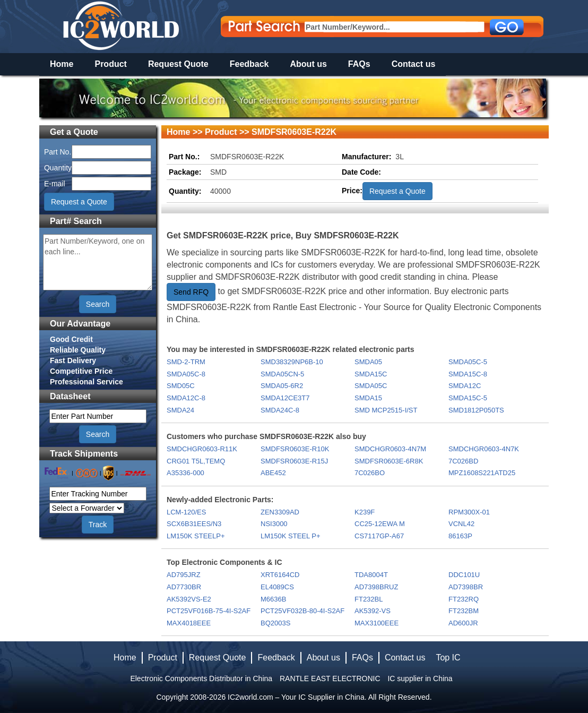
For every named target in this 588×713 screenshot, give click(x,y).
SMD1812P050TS (476, 410)
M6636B (273, 599)
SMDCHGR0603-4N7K (484, 449)
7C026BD (463, 461)
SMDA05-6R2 (282, 386)
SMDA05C (371, 386)
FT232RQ (464, 599)
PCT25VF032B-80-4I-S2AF (302, 611)
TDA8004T (371, 575)
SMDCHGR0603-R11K (202, 449)
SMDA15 (368, 398)
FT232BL (369, 599)
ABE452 (273, 473)
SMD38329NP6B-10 (292, 362)
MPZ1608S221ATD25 (482, 473)
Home (62, 64)
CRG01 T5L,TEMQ (196, 461)
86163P (460, 536)
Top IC (448, 658)
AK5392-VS (373, 611)
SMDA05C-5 (468, 362)
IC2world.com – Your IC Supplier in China (296, 697)
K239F (365, 512)
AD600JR (463, 623)
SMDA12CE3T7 (285, 398)
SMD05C (181, 386)
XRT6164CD (280, 575)
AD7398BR (466, 587)
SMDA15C (371, 374)
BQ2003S (275, 623)
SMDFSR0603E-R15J (294, 461)
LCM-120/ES (186, 512)
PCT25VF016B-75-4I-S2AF (209, 611)
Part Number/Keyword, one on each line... (98, 262)
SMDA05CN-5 (282, 374)
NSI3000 (274, 524)
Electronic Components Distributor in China (201, 678)
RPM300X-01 (469, 512)
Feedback (249, 64)
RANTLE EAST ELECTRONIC (330, 678)
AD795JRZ (184, 575)
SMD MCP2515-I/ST (386, 410)
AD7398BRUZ (376, 587)
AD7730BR (184, 587)
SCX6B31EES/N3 (194, 524)
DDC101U (464, 575)
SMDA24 (180, 410)
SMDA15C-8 (468, 374)
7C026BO (370, 473)
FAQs (359, 64)
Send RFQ (191, 292)
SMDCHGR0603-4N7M (390, 449)
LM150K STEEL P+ (291, 536)
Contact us (414, 64)
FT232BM (464, 611)
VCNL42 (461, 524)
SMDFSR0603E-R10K (295, 449)
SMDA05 (368, 362)
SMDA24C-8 (280, 410)
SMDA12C (465, 386)
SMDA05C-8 (186, 374)
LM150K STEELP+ (196, 536)
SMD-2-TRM (186, 362)
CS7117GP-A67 (379, 536)
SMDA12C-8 (186, 398)
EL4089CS (277, 587)
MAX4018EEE (189, 623)
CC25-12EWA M (380, 524)
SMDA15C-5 (468, 398)
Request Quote (178, 64)
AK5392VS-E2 (189, 599)
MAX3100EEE (377, 623)
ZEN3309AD (280, 512)
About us (309, 64)
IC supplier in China (420, 678)
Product (110, 64)
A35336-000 (185, 473)
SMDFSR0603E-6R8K (389, 461)
